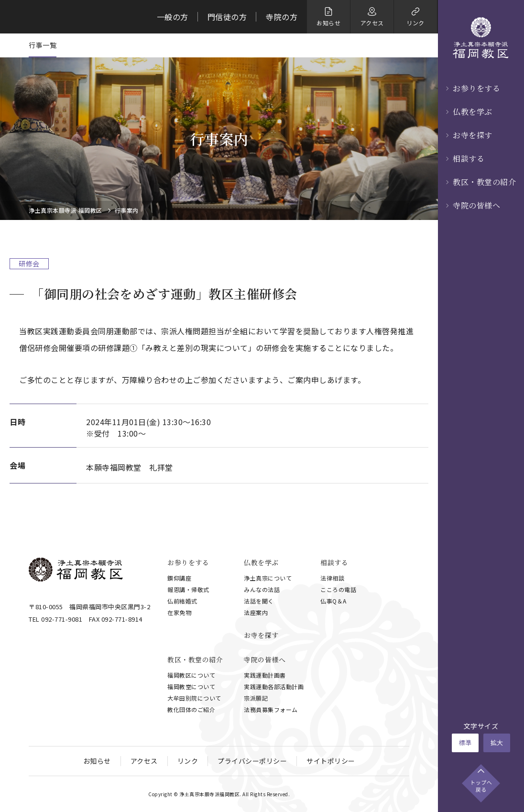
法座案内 (256, 612)
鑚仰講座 (179, 578)
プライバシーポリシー (252, 761)
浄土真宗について (268, 578)
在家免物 (179, 612)
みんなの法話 (262, 589)
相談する (469, 159)
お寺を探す (473, 135)
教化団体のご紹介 (191, 709)
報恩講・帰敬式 (188, 589)
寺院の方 (282, 17)
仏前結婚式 (182, 601)
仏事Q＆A (333, 601)
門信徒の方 (227, 17)
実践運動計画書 (265, 675)
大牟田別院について (194, 698)
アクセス (144, 761)
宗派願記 (256, 698)
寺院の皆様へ (476, 205)
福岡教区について (191, 675)
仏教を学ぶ (473, 112)
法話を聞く (259, 601)
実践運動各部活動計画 (274, 686)
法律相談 (332, 578)
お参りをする (476, 88)
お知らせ (97, 761)
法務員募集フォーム (271, 709)
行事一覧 (43, 45)
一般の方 (173, 17)
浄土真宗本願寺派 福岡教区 (65, 210)
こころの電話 (338, 589)
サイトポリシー (331, 761)
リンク (188, 761)
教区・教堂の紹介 (484, 182)
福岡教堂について (191, 686)
